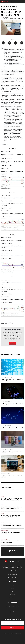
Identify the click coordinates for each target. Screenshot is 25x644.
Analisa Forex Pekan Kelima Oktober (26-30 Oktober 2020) (12, 404)
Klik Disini (13, 343)
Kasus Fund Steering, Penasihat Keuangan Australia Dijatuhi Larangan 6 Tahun (11, 508)
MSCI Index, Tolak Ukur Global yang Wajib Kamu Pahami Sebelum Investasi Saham (11, 499)
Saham (3, 497)
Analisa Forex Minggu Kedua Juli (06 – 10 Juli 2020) (12, 477)
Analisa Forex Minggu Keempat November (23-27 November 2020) (12, 453)
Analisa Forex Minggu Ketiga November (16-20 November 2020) (12, 428)
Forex (2, 505)
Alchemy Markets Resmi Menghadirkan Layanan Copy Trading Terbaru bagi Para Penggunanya (11, 516)
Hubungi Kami (12, 577)
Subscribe (13, 628)
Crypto (12, 589)
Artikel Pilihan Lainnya (5, 17)
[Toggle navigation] (22, 2)
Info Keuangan (4, 531)
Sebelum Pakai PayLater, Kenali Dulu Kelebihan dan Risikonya (10, 542)
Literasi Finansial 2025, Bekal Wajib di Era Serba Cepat (12, 533)
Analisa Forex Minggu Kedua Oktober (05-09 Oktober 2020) (12, 380)
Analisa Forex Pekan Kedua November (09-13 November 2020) (13, 19)
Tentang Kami (12, 574)
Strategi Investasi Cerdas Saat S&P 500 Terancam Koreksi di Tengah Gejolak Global (12, 525)
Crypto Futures (12, 597)
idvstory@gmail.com (14, 607)
